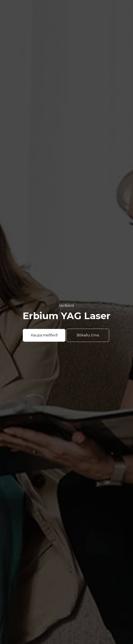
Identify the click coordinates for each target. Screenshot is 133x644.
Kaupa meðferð (44, 335)
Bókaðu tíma (88, 335)
